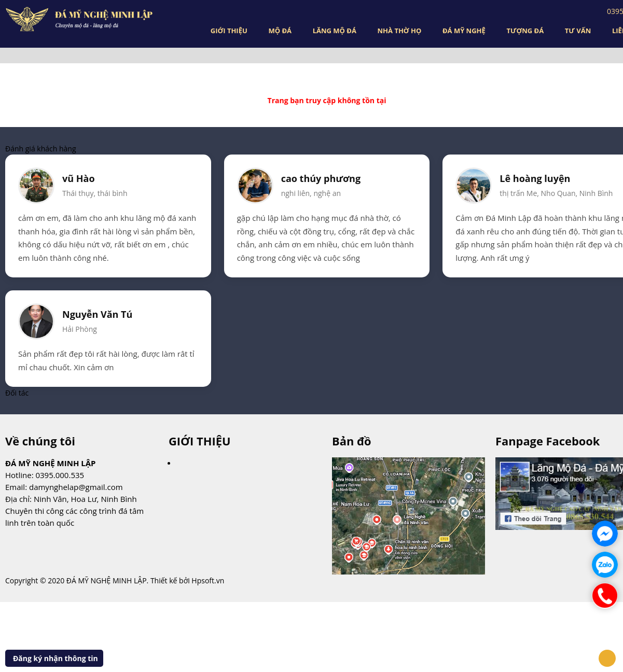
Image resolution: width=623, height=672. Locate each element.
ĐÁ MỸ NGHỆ (464, 31)
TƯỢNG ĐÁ (525, 31)
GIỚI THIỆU (229, 31)
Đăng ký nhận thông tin (56, 658)
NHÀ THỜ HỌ (400, 31)
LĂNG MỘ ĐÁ (335, 31)
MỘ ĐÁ (280, 31)
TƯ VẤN (578, 31)
